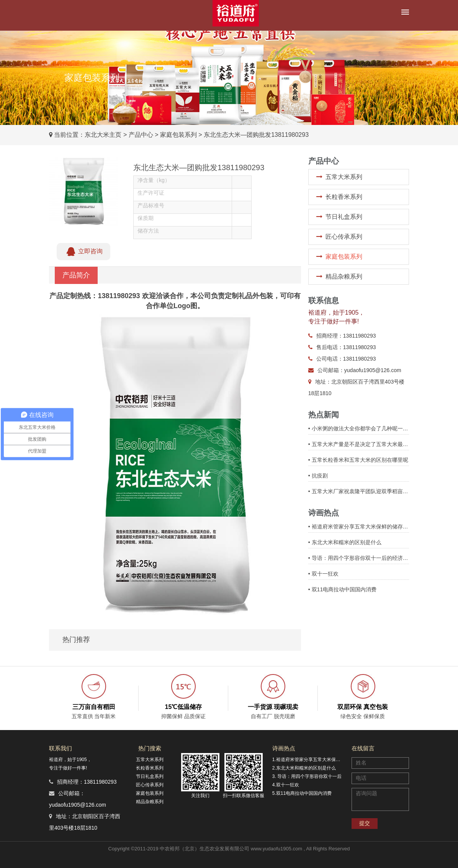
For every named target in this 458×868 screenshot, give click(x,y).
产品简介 (76, 275)
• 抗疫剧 (318, 476)
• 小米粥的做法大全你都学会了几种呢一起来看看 (359, 428)
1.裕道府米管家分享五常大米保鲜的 (308, 760)
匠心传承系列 (344, 237)
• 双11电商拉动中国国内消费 (342, 589)
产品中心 (141, 135)
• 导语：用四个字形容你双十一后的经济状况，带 (359, 558)
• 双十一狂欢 (323, 574)
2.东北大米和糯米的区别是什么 (304, 768)
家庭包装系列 (178, 135)
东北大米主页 (103, 135)
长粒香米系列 (344, 197)
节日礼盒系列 (344, 217)
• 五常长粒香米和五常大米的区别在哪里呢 (358, 460)
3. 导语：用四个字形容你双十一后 (307, 776)
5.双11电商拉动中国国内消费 (302, 793)
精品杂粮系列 (344, 276)
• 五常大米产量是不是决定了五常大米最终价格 (359, 444)
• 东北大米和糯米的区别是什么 (345, 542)
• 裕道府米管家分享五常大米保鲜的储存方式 (359, 527)
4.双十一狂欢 (286, 785)
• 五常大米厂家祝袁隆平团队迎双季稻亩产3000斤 (359, 491)
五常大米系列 (344, 177)
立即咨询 (83, 252)
